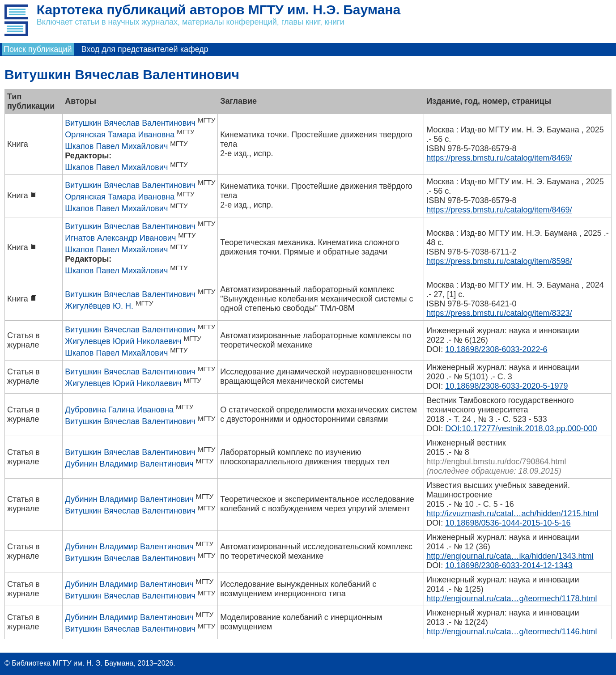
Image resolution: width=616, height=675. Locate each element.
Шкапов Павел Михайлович (116, 146)
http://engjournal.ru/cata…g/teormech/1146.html (512, 632)
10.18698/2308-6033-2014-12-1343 (509, 565)
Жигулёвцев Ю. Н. (99, 306)
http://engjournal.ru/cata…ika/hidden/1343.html (510, 556)
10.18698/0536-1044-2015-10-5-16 (508, 523)
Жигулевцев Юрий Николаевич (123, 341)
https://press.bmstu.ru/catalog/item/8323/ (499, 313)
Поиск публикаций (38, 49)
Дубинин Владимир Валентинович (129, 464)
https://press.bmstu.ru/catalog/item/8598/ (499, 261)
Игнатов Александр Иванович (120, 238)
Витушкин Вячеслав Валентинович (130, 123)
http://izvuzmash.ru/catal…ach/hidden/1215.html (512, 514)
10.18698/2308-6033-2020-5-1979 (506, 386)
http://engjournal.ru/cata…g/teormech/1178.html (512, 599)
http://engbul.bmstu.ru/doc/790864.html (496, 462)
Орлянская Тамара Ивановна (120, 135)
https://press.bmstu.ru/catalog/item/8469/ (499, 158)
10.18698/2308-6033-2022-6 (496, 349)
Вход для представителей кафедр (145, 49)
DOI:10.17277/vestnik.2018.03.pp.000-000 (521, 429)
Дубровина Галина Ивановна (119, 410)
